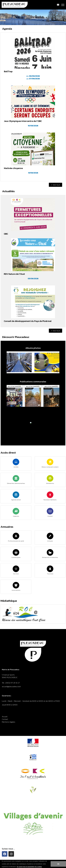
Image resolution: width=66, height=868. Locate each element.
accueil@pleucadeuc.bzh (12, 686)
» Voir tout (55, 185)
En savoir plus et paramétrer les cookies (29, 867)
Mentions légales (9, 722)
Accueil (5, 717)
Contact (5, 719)
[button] (43, 867)
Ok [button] (58, 864)
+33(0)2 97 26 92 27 (12, 683)
